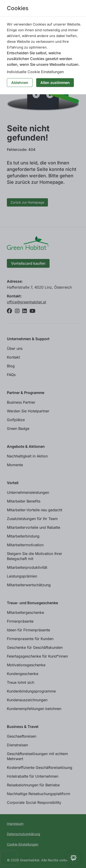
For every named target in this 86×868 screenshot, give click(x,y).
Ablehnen (20, 83)
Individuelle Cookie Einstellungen (35, 72)
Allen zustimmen (55, 83)
